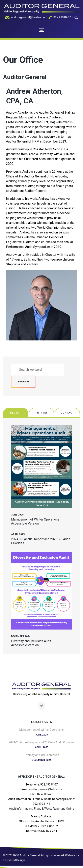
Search (23, 382)
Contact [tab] (67, 413)
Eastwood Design (14, 860)
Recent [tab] (16, 413)
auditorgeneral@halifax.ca (28, 17)
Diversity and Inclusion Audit (31, 641)
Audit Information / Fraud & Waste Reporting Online (42, 809)
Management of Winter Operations (35, 519)
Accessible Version (25, 523)
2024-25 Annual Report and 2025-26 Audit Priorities (41, 742)
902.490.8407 (62, 17)
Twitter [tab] (41, 413)
